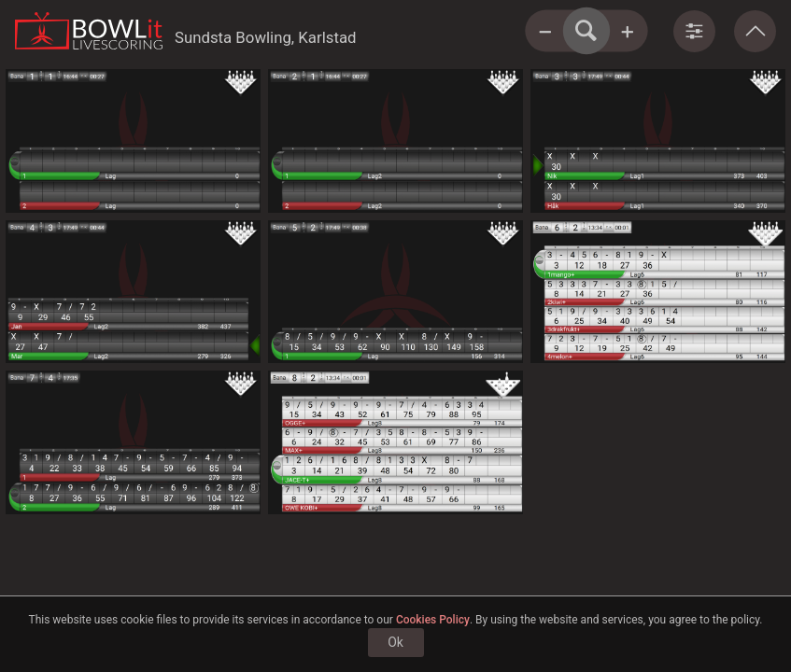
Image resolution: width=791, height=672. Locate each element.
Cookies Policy (433, 620)
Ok (395, 642)
